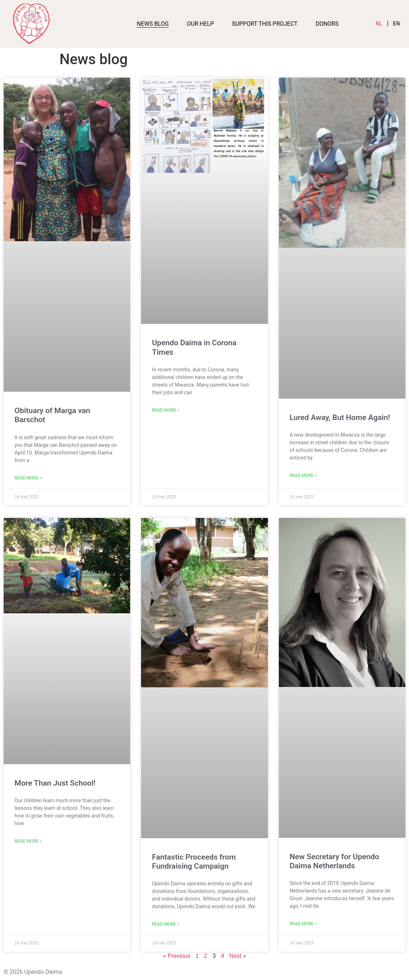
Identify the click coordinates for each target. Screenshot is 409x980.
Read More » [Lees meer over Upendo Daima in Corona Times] (166, 410)
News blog (153, 24)
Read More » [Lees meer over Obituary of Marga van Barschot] (28, 478)
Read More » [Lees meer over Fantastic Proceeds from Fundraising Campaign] (166, 924)
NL (379, 24)
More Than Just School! (55, 783)
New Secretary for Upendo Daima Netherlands (334, 861)
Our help (200, 24)
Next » (238, 956)
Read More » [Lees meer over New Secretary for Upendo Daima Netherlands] (303, 924)
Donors (327, 24)
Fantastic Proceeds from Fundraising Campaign (194, 862)
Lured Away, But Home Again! (340, 417)
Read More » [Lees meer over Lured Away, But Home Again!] (303, 475)
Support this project (265, 24)
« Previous (177, 956)
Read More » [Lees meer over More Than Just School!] (28, 841)
